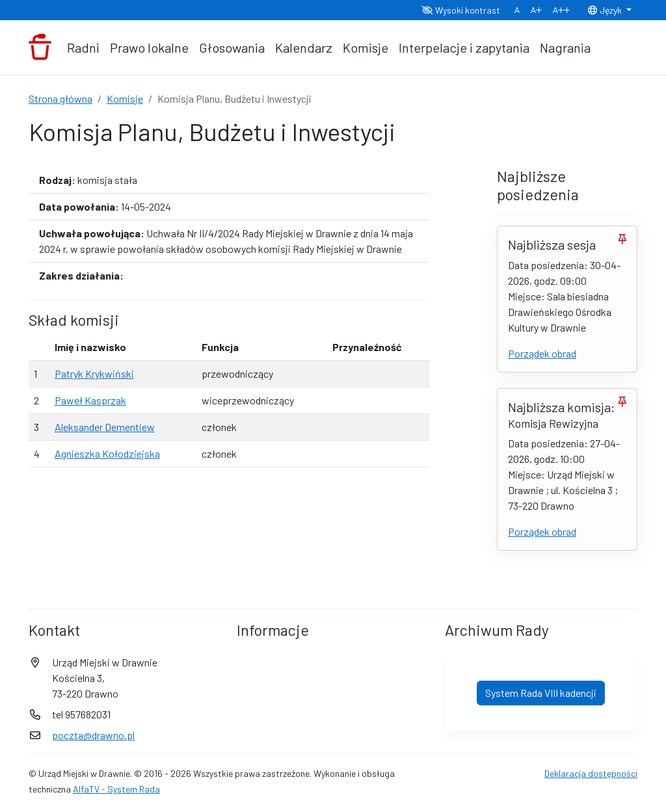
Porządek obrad (542, 353)
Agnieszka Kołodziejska (107, 453)
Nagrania (565, 47)
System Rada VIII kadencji (541, 693)
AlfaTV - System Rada (116, 789)
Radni (83, 47)
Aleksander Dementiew (105, 427)
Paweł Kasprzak (90, 400)
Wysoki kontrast (461, 10)
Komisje (366, 47)
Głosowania (232, 47)
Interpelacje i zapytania (464, 47)
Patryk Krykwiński (94, 373)
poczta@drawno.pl (93, 735)
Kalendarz (304, 47)
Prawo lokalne (149, 47)
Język (606, 10)
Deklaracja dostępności (591, 773)
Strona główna (60, 98)
